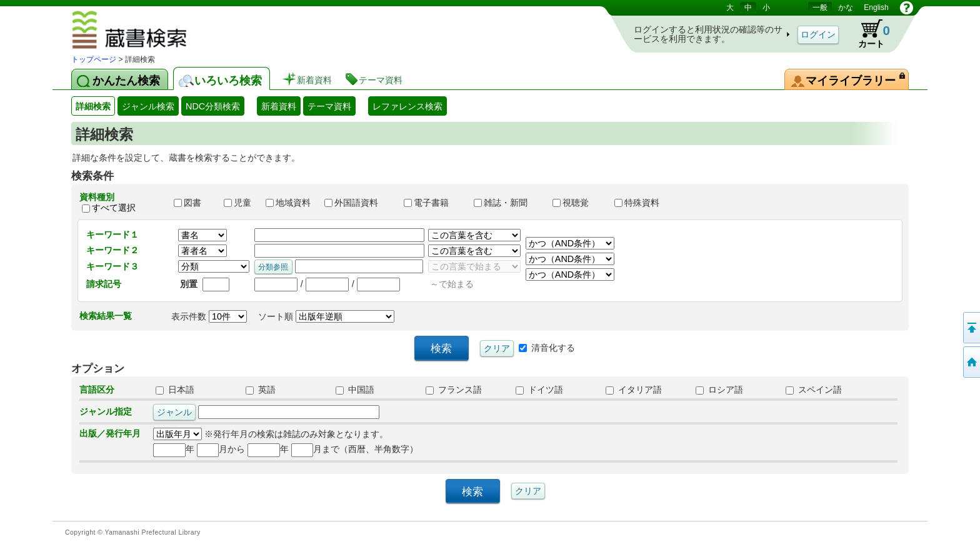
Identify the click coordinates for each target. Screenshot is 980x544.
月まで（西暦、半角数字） (355, 449)
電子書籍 (433, 203)
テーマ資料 (329, 106)
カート (868, 34)
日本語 (175, 390)
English (876, 8)
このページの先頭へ (971, 328)
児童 (239, 203)
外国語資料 (358, 203)
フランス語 (454, 390)
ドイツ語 (539, 390)
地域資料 (289, 203)
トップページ (94, 59)
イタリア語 (634, 390)
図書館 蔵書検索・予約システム (166, 32)
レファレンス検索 (407, 106)
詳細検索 (93, 106)
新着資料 (279, 106)
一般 (820, 8)
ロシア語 (719, 390)
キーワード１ (112, 234)
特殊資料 (642, 203)
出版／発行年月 (110, 433)
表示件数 (209, 316)
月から (221, 449)
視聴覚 (577, 203)
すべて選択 (114, 208)
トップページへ (971, 362)
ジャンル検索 (148, 106)
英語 (261, 390)
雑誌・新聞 (507, 203)
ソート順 (326, 316)
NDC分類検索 (213, 106)
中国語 (355, 390)
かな (846, 8)
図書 (193, 203)
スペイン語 (814, 390)
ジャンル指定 (106, 411)
